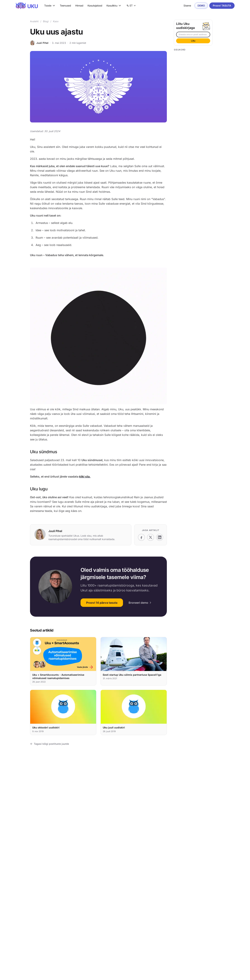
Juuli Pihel (42, 43)
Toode (50, 6)
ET (132, 6)
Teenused (65, 6)
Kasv (56, 21)
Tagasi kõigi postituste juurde (49, 744)
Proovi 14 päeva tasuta (102, 603)
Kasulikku (114, 6)
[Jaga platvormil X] (151, 537)
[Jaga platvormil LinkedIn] (160, 537)
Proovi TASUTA (222, 6)
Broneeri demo (140, 603)
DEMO (201, 6)
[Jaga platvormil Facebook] (141, 537)
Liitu (193, 41)
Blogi (46, 21)
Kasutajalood (95, 6)
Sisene (187, 6)
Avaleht (34, 21)
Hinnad (79, 6)
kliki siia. (85, 477)
